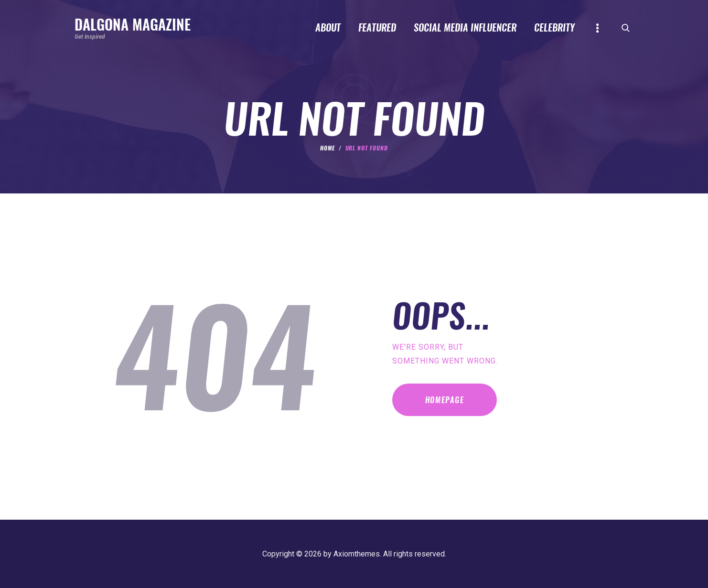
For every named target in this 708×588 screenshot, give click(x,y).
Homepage (445, 400)
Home (327, 148)
